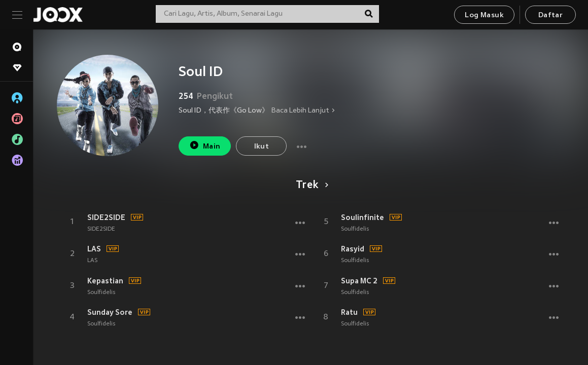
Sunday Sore (110, 312)
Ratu (349, 312)
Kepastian (105, 281)
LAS (94, 249)
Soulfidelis (101, 293)
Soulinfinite (362, 217)
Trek (310, 186)
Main (205, 145)
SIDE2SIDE (106, 217)
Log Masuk (484, 15)
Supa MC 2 (359, 281)
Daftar (550, 15)
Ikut (262, 147)
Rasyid (353, 249)
